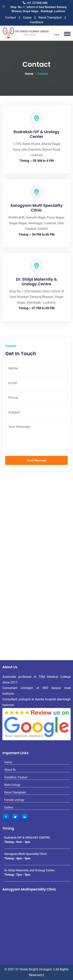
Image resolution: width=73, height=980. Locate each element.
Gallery (9, 807)
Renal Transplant (50, 18)
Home (29, 74)
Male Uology (12, 785)
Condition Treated (16, 777)
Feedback (36, 22)
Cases (27, 18)
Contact (11, 18)
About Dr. (10, 770)
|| (19, 18)
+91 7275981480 (37, 3)
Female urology (14, 800)
